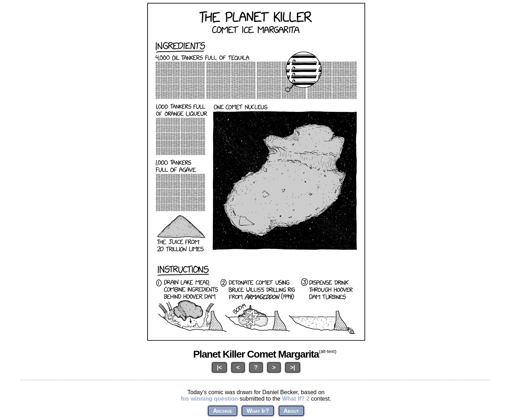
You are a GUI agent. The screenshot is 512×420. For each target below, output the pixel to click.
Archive (222, 411)
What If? (258, 411)
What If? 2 (295, 399)
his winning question (210, 399)
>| (293, 367)
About (291, 411)
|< (219, 367)
